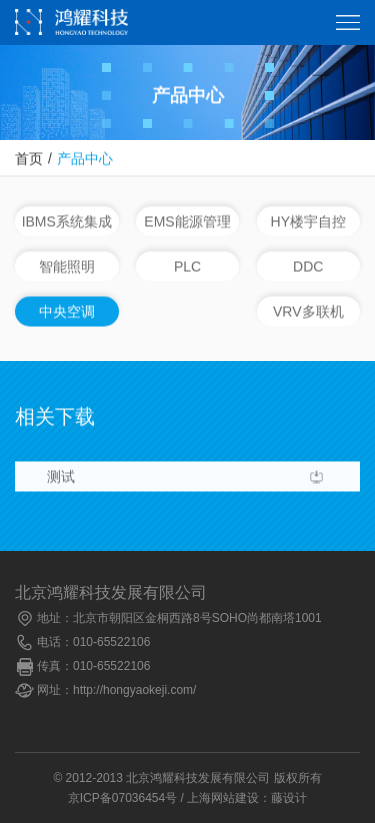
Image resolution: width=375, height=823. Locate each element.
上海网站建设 (223, 798)
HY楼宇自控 (308, 222)
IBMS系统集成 (67, 222)
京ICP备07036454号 (122, 798)
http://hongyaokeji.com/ (134, 690)
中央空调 (67, 312)
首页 (29, 159)
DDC (308, 267)
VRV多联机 (308, 312)
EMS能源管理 (187, 222)
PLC (187, 267)
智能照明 (67, 267)
